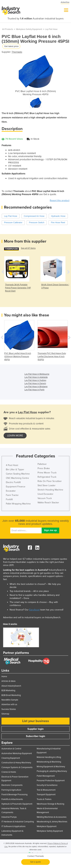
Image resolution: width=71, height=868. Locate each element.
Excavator (11, 491)
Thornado (17, 52)
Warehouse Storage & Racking (50, 804)
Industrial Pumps (9, 817)
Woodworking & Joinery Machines (52, 822)
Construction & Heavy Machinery (16, 763)
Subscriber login (35, 736)
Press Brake (44, 468)
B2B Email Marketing (11, 695)
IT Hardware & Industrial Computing (18, 822)
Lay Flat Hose (51, 29)
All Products (8, 29)
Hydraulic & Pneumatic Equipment (17, 804)
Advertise (65, 2)
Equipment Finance (16, 487)
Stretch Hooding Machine (50, 490)
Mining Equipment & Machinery (51, 767)
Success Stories (9, 709)
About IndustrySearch (11, 686)
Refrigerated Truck (47, 477)
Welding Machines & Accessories (52, 817)
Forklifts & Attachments (12, 799)
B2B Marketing (8, 690)
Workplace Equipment (47, 826)
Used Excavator (45, 494)
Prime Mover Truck (47, 473)
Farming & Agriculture (11, 790)
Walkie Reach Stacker (48, 503)
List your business (36, 721)
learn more (15, 436)
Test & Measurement (46, 790)
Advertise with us (9, 704)
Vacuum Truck (45, 498)
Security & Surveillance (47, 785)
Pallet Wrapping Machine (18, 504)
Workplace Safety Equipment (29, 29)
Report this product (60, 200)
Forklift (9, 499)
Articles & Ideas (8, 681)
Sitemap (5, 714)
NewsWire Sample (10, 700)
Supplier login (35, 729)
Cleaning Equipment (11, 758)
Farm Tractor (12, 495)
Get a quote (35, 862)
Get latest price (11, 46)
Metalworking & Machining (49, 762)
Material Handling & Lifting (49, 757)
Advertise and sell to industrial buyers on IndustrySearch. (32, 617)
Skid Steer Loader (47, 485)
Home (4, 677)
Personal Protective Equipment (51, 781)
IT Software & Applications (13, 826)
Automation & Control (11, 749)
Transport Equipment (46, 795)
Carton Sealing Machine (18, 474)
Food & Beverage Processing (14, 795)
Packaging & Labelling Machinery (52, 771)
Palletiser (42, 464)
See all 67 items (28, 248)
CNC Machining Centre (17, 478)
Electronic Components (12, 785)
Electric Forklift (13, 482)
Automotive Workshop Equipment (17, 753)
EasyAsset (34, 610)
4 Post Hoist (12, 465)
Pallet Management (46, 776)
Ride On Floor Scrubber (50, 481)
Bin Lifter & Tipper (15, 470)
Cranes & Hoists (9, 772)
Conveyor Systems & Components (17, 767)
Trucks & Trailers (44, 799)
